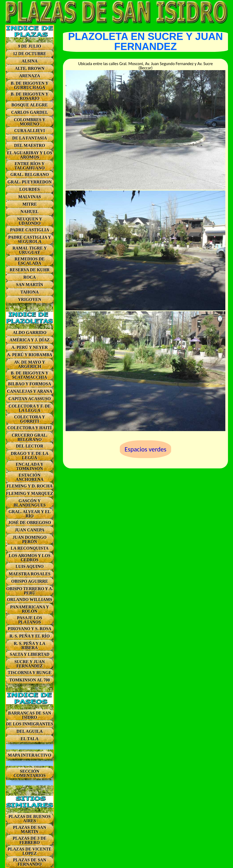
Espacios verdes (145, 449)
